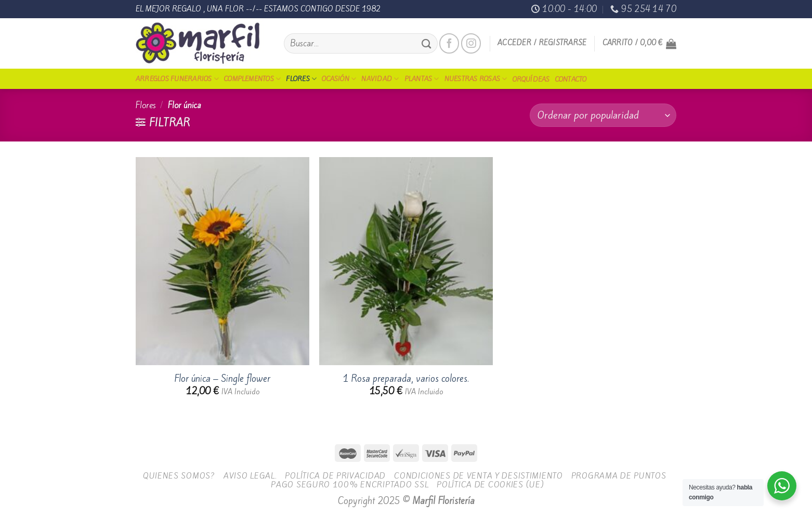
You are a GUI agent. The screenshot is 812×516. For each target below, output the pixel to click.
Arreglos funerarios (177, 79)
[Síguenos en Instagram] (471, 43)
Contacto (571, 79)
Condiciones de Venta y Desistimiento (479, 476)
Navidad (380, 79)
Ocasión (339, 79)
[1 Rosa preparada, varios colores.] (406, 261)
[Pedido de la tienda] (603, 115)
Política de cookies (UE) (490, 485)
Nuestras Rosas (476, 79)
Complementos (252, 79)
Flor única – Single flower (222, 379)
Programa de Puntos (619, 476)
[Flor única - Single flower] (222, 261)
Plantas (422, 79)
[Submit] (426, 43)
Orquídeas (531, 79)
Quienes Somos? (179, 476)
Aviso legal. (250, 476)
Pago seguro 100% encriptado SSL (350, 485)
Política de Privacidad (335, 476)
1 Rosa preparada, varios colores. (406, 379)
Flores (301, 79)
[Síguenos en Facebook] (449, 43)
